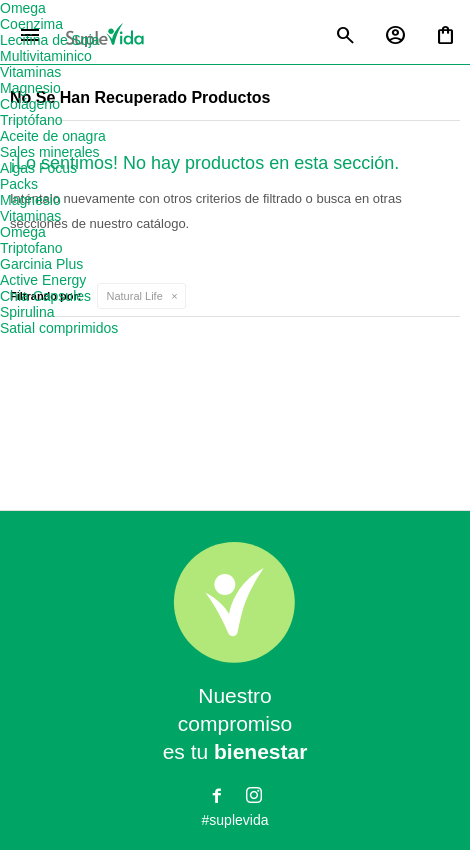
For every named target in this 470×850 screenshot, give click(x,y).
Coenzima (31, 24)
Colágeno (30, 104)
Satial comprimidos (59, 328)
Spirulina (27, 312)
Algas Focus (38, 168)
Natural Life (135, 296)
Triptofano (31, 248)
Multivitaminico (46, 56)
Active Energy (43, 280)
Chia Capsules (45, 296)
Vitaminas (30, 72)
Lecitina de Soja (50, 40)
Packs (19, 184)
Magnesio (30, 88)
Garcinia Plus (41, 264)
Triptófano (31, 120)
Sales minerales (50, 152)
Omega (23, 8)
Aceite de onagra (53, 136)
